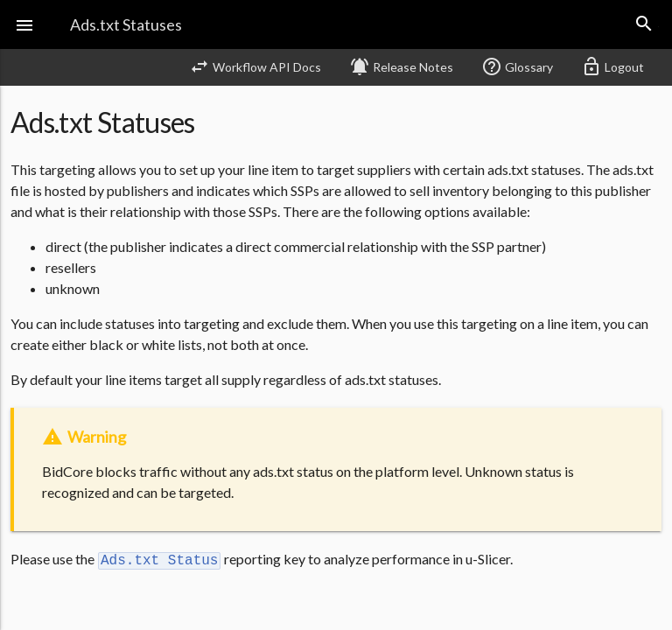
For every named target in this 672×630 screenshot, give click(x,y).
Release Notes (401, 66)
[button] (24, 24)
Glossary (517, 66)
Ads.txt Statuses (126, 24)
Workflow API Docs (255, 66)
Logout (612, 66)
